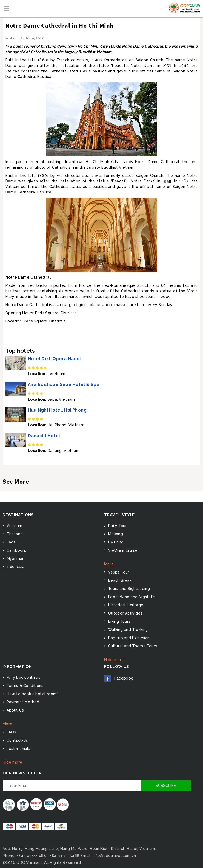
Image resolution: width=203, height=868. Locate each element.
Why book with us (23, 677)
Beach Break (119, 580)
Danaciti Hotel (44, 436)
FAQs (11, 732)
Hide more (114, 660)
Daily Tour (117, 526)
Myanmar (14, 558)
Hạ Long (115, 542)
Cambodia (15, 550)
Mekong (115, 534)
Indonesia (15, 567)
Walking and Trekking (127, 630)
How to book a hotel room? (32, 694)
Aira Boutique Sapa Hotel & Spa (64, 384)
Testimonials (18, 749)
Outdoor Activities (125, 613)
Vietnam (14, 526)
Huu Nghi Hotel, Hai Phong (57, 410)
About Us (15, 710)
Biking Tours (119, 621)
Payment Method (22, 702)
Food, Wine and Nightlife (131, 597)
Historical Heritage (125, 605)
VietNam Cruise (122, 550)
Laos (10, 542)
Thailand (14, 534)
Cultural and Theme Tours (132, 646)
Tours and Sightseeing (128, 589)
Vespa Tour (118, 572)
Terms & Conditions (24, 686)
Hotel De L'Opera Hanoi (54, 359)
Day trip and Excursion (128, 638)
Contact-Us (17, 740)
